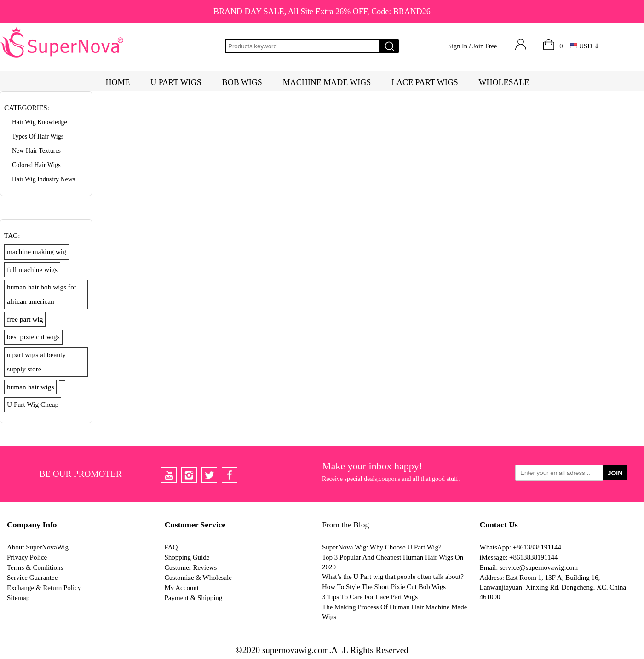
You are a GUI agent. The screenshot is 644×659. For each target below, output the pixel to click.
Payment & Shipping (194, 598)
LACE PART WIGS (425, 82)
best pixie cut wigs (33, 337)
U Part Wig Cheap (33, 404)
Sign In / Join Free (472, 46)
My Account (182, 588)
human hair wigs (30, 387)
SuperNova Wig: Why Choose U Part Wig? (382, 547)
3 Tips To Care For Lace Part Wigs (370, 597)
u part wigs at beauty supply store (36, 362)
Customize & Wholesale (198, 578)
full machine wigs (32, 269)
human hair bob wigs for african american (42, 294)
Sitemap (18, 598)
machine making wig (37, 251)
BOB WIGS (242, 82)
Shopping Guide (187, 557)
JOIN (615, 473)
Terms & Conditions (35, 567)
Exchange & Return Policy (44, 588)
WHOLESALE (504, 82)
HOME (118, 82)
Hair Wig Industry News (43, 179)
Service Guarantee (32, 578)
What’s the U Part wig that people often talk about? (393, 577)
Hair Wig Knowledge (40, 122)
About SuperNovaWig (38, 547)
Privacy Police (27, 557)
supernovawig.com (296, 650)
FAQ (171, 547)
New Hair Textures (36, 151)
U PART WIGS (176, 82)
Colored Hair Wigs (36, 165)
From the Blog (345, 525)
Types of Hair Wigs (38, 136)
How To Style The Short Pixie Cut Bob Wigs (384, 587)
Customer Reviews (191, 567)
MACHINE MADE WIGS (327, 82)
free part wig (25, 319)
